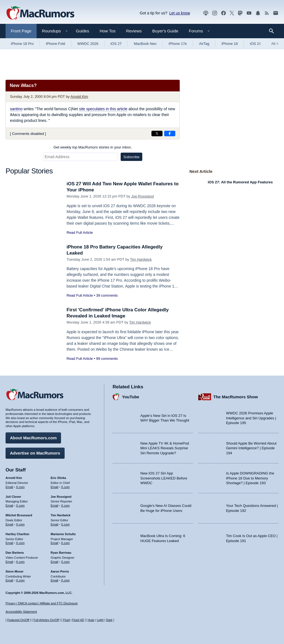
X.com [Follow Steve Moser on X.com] (20, 580)
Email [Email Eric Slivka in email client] (55, 487)
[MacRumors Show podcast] (206, 13)
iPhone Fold (55, 44)
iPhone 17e (178, 44)
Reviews (134, 31)
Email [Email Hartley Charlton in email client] (9, 543)
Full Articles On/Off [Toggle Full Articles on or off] (46, 620)
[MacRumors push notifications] (258, 13)
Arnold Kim (79, 97)
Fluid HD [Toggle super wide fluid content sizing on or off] (78, 620)
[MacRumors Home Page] (40, 13)
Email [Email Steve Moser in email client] (9, 580)
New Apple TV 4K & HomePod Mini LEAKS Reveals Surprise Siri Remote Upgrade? (165, 448)
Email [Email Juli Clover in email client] (9, 506)
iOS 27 (116, 44)
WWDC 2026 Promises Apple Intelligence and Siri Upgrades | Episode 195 (251, 418)
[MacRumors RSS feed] (267, 13)
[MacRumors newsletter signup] (276, 13)
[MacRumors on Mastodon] (240, 13)
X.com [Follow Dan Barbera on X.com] (20, 562)
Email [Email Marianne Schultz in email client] (55, 543)
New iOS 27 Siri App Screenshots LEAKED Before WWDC (164, 478)
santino (16, 109)
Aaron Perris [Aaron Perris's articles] (60, 571)
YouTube (131, 397)
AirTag (204, 44)
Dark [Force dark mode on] (109, 620)
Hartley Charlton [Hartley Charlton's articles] (17, 534)
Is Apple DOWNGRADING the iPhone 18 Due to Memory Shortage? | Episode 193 (250, 478)
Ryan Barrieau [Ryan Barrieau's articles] (61, 553)
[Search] (273, 31)
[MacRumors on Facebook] (224, 13)
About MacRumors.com (33, 438)
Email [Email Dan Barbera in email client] (9, 562)
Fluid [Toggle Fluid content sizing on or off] (66, 620)
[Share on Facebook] (170, 134)
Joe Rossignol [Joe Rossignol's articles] (61, 497)
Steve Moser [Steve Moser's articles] (15, 571)
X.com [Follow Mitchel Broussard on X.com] (20, 524)
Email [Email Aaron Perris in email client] (55, 580)
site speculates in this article (103, 109)
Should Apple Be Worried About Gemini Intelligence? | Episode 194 (251, 448)
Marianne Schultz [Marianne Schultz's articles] (63, 534)
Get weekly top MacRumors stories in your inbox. (93, 147)
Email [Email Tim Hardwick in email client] (55, 524)
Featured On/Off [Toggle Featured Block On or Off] (18, 620)
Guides (83, 31)
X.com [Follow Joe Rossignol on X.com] (65, 506)
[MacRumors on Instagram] (215, 13)
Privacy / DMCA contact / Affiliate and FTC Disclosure (42, 603)
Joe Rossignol (143, 196)
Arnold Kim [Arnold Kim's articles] (14, 478)
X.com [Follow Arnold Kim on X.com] (20, 487)
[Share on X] (157, 134)
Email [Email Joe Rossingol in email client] (55, 506)
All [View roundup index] (275, 44)
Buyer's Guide (165, 31)
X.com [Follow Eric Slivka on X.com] (65, 487)
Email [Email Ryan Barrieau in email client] (55, 562)
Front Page (21, 31)
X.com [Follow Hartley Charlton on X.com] (20, 543)
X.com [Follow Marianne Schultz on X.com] (65, 543)
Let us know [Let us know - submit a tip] (180, 13)
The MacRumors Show (236, 397)
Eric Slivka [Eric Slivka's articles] (59, 478)
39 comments (107, 295)
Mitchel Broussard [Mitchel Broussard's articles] (19, 515)
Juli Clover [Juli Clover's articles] (13, 497)
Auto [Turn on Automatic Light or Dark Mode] (91, 620)
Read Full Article (80, 233)
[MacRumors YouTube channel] (249, 13)
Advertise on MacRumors (35, 453)
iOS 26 (255, 44)
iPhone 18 (230, 44)
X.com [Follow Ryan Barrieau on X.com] (65, 562)
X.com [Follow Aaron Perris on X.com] (65, 580)
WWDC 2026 (88, 44)
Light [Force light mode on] (100, 620)
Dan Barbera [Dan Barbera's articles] (15, 553)
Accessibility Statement (21, 612)
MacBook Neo (145, 44)
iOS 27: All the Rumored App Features (240, 182)
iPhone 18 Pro (22, 44)
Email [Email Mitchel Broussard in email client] (9, 524)
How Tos (107, 31)
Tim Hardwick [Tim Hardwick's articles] (61, 515)
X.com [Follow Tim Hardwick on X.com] (65, 524)
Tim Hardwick (141, 259)
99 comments (107, 359)
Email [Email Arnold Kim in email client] (9, 487)
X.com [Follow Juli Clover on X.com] (20, 506)
